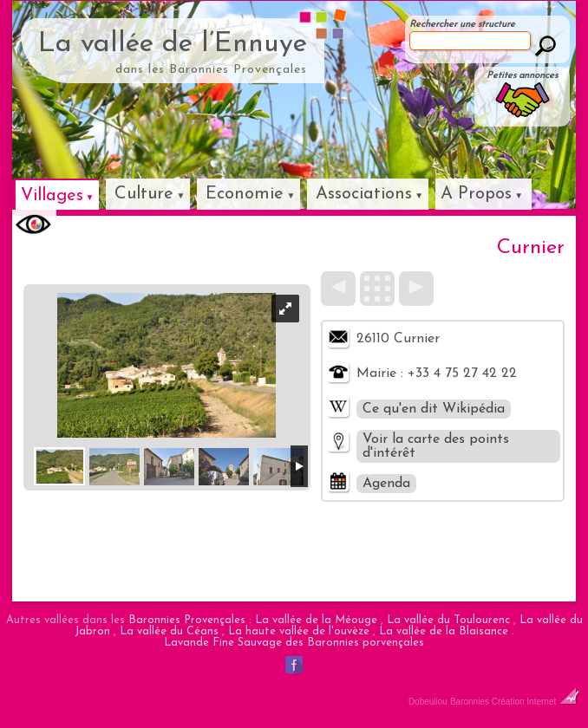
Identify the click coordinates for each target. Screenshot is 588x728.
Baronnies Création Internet (515, 702)
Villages (52, 196)
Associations (364, 194)
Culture (144, 194)
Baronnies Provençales (187, 620)
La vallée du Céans (169, 631)
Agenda (386, 484)
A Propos (476, 194)
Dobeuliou (428, 702)
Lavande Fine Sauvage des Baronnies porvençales (294, 643)
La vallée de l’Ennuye (173, 44)
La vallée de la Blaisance (444, 631)
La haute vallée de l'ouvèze (299, 631)
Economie (245, 194)
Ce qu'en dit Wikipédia (434, 409)
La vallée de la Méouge (316, 620)
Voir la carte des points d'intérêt (436, 446)
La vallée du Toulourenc (448, 620)
